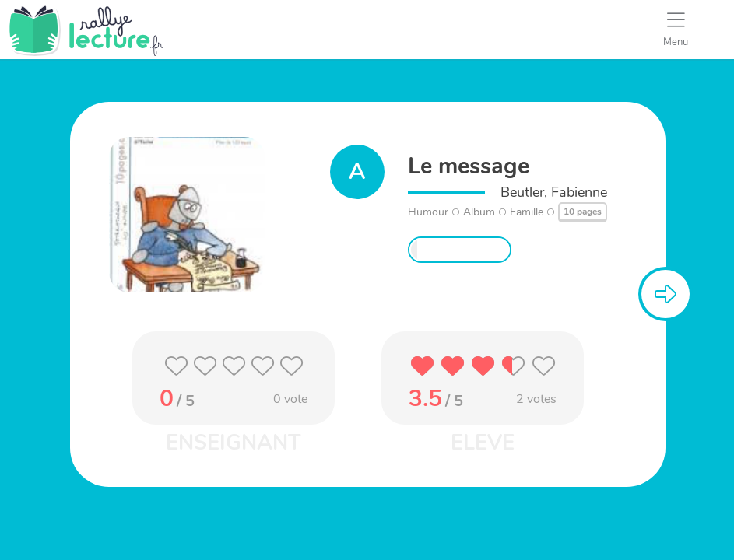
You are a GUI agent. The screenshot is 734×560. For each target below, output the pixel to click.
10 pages (583, 212)
